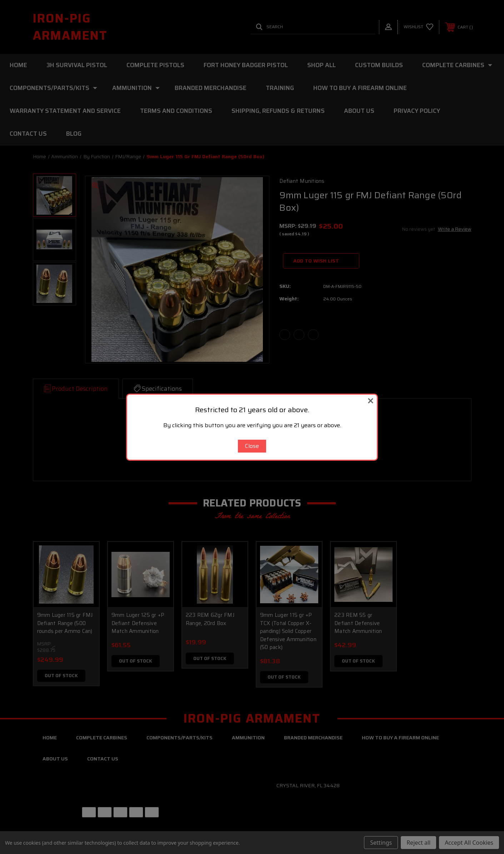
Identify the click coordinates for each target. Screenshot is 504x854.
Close (252, 446)
